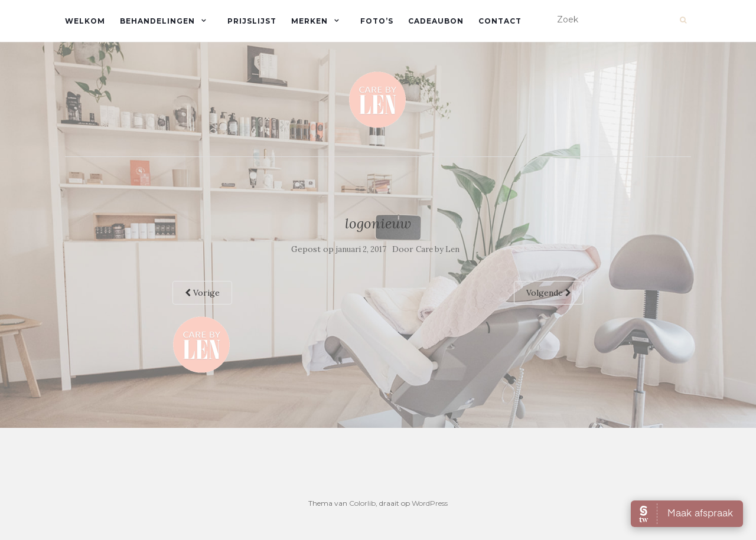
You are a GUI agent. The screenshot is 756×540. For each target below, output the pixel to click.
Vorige (202, 293)
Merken (309, 21)
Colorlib (362, 503)
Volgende (549, 293)
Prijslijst (252, 21)
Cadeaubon (436, 21)
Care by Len (438, 249)
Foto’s (377, 21)
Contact (500, 21)
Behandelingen (157, 21)
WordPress (430, 503)
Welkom (85, 21)
